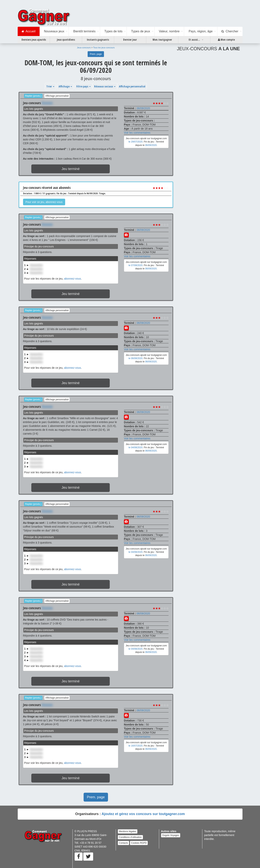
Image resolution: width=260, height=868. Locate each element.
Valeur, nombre (169, 31)
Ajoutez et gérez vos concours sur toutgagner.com (143, 814)
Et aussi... (194, 40)
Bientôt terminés (84, 31)
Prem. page (96, 54)
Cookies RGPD (139, 843)
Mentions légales (128, 831)
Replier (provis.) (33, 96)
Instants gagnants (98, 40)
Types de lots (113, 31)
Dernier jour (130, 40)
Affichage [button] (65, 86)
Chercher (230, 31)
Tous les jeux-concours (104, 48)
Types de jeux (141, 31)
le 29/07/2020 (136, 142)
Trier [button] (50, 86)
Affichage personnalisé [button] (132, 86)
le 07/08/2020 (136, 265)
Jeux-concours (84, 48)
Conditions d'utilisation (130, 837)
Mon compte (226, 40)
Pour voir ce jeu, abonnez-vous (44, 202)
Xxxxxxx (47, 103)
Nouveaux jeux (54, 31)
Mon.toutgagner (162, 40)
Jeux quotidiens (66, 40)
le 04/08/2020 (136, 447)
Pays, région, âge (201, 31)
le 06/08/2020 (136, 358)
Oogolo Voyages (171, 835)
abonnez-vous (72, 279)
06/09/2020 (143, 108)
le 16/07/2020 (136, 746)
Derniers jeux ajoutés (34, 40)
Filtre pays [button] (83, 86)
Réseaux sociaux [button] (105, 86)
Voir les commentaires (137, 133)
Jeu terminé (71, 169)
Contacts (123, 843)
